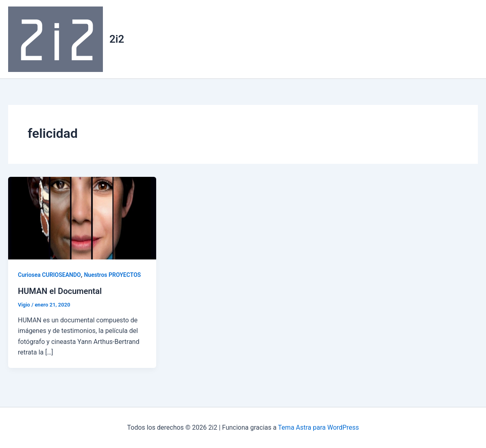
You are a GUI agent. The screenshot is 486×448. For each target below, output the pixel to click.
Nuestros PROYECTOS (112, 275)
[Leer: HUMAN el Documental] (82, 218)
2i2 (117, 39)
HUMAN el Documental (60, 291)
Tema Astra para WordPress (319, 427)
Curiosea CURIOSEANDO (49, 275)
